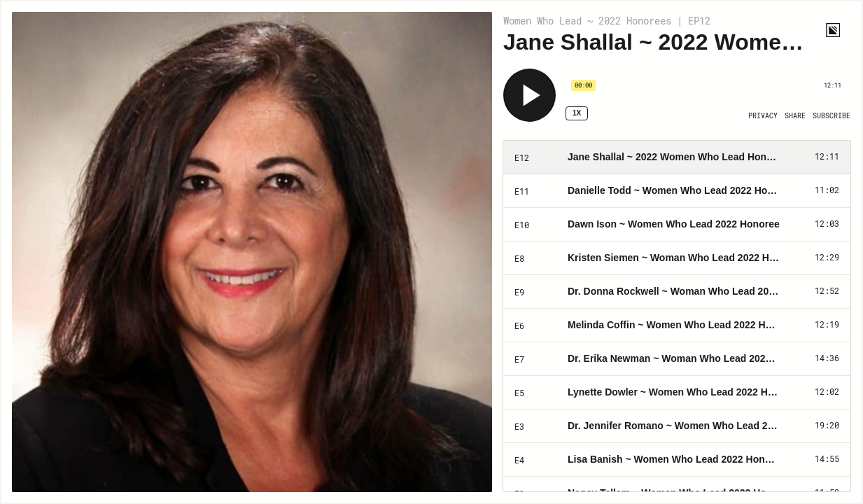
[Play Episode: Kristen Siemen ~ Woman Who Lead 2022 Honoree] (677, 258)
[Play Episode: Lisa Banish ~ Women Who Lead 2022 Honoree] (677, 460)
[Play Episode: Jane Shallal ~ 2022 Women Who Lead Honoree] (677, 157)
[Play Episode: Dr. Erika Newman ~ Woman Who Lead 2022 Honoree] (677, 359)
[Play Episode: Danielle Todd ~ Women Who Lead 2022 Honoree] (677, 191)
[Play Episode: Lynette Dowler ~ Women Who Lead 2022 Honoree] (677, 393)
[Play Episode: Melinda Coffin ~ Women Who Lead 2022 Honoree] (677, 325)
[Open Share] (795, 116)
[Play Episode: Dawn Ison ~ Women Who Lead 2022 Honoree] (677, 225)
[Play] (529, 95)
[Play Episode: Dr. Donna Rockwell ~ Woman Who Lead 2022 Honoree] (677, 292)
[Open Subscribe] (832, 116)
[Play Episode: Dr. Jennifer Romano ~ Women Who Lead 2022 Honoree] (677, 426)
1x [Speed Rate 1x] (577, 113)
